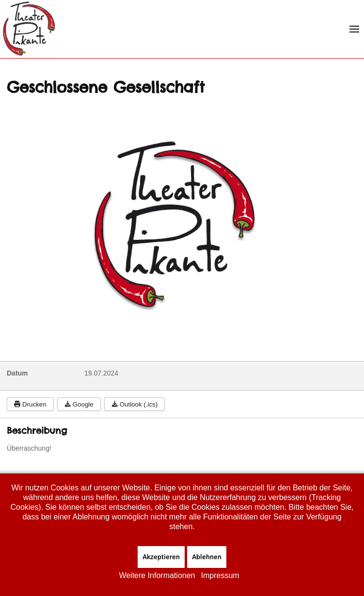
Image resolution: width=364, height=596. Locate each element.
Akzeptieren (161, 557)
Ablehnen (207, 557)
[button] (354, 29)
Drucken (30, 404)
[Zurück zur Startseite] (29, 29)
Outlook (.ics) (135, 404)
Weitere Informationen (157, 575)
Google (79, 404)
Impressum (220, 575)
